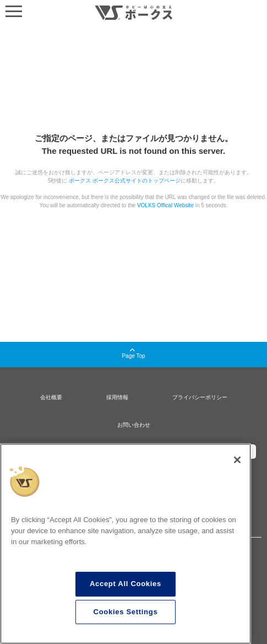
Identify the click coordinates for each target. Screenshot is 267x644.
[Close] (237, 460)
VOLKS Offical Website (165, 205)
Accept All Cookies (126, 584)
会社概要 (51, 397)
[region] (126, 544)
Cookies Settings (126, 612)
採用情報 (117, 397)
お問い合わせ (134, 425)
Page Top (133, 353)
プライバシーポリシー (200, 397)
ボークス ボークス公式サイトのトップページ (124, 181)
